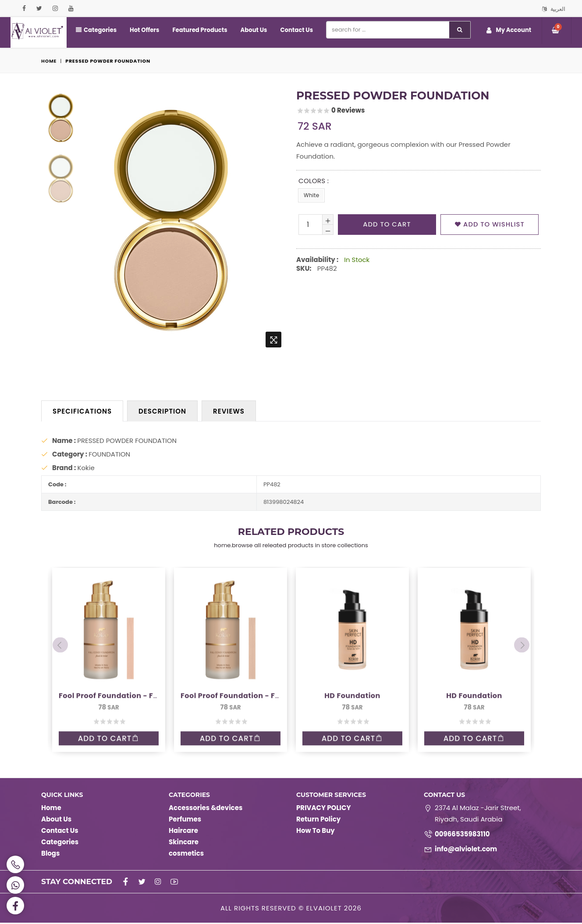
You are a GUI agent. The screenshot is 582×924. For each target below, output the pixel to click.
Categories (96, 30)
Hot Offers (144, 30)
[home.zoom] (273, 340)
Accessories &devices (206, 809)
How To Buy (316, 832)
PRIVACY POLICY (323, 809)
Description (162, 411)
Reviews (229, 411)
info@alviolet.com (466, 850)
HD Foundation (352, 664)
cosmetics (186, 855)
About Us (252, 30)
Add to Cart (109, 707)
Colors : (314, 181)
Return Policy (318, 820)
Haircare (183, 832)
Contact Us (294, 30)
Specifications (82, 411)
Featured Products (198, 30)
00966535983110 (462, 835)
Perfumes (185, 820)
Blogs (50, 855)
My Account (509, 30)
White (311, 195)
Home (49, 61)
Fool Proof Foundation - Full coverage (130, 664)
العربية (554, 9)
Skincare (184, 843)
